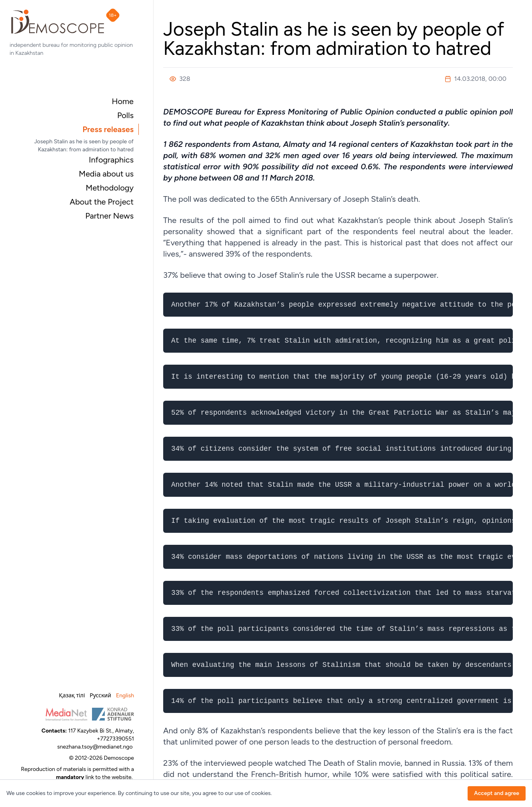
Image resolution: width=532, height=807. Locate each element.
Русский (100, 696)
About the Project (102, 202)
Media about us (106, 174)
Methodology (110, 188)
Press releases (108, 129)
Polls (125, 115)
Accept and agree (497, 793)
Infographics (111, 160)
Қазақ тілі (72, 696)
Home (123, 101)
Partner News (109, 216)
